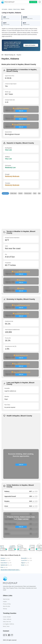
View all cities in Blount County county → (10, 570)
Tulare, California (7, 619)
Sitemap (5, 609)
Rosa (4, 567)
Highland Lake (6, 565)
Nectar (25, 565)
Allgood (25, 563)
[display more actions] (40, 2)
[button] (5, 193)
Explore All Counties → (31, 45)
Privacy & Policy (7, 604)
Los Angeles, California (8, 624)
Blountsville (26, 558)
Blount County (17, 9)
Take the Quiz (6, 599)
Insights (5, 602)
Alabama (10, 9)
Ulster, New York (7, 622)
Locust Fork (27, 560)
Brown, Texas (6, 626)
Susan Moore (6, 563)
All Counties (4, 9)
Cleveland (6, 560)
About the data (6, 606)
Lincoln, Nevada (7, 617)
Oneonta (5, 558)
